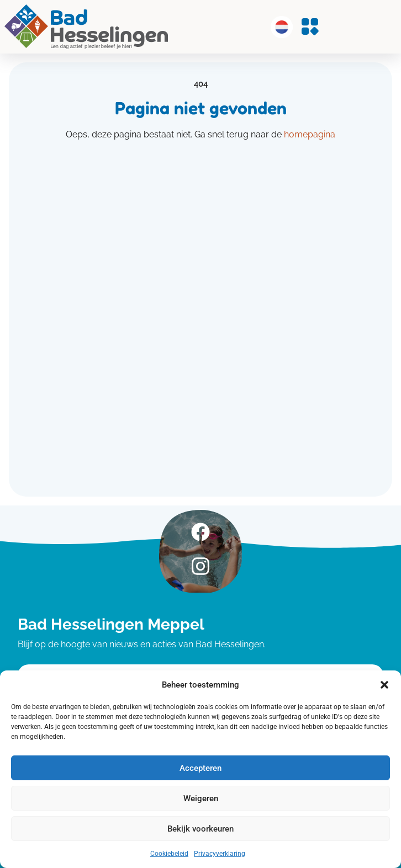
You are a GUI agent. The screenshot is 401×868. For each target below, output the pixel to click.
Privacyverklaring (220, 854)
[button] (384, 685)
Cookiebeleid (169, 854)
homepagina (310, 134)
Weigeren (201, 798)
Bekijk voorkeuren (200, 829)
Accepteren (200, 768)
